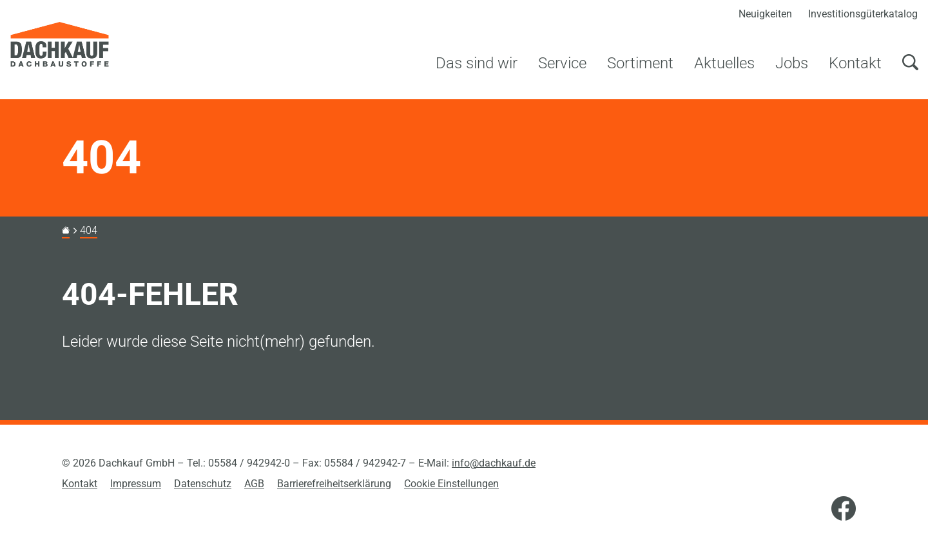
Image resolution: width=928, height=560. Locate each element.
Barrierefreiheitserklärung (334, 484)
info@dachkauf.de (494, 463)
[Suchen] (910, 70)
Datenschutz (203, 484)
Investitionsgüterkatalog (863, 14)
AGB (254, 484)
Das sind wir (477, 63)
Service (562, 63)
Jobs (792, 63)
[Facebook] (844, 510)
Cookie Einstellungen (451, 484)
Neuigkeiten (765, 14)
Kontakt (855, 63)
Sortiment (640, 63)
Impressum (136, 484)
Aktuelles (724, 63)
